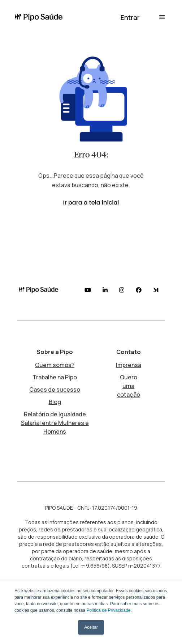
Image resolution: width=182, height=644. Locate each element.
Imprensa (129, 365)
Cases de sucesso (55, 390)
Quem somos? (55, 365)
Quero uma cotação (129, 386)
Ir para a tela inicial (91, 203)
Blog (55, 402)
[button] (130, 17)
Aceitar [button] (91, 627)
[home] (40, 18)
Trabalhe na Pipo (55, 377)
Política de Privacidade (108, 610)
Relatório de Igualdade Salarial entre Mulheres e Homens (55, 423)
